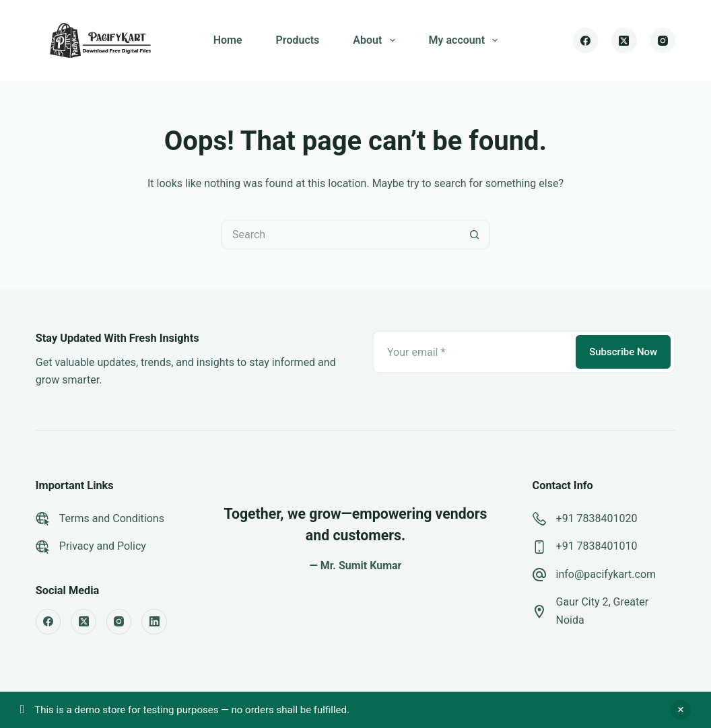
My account (466, 40)
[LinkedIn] (154, 622)
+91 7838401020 (597, 518)
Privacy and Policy (103, 546)
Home (228, 40)
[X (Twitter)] (624, 40)
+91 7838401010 (597, 546)
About (376, 40)
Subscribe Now (623, 352)
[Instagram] (663, 40)
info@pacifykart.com (606, 574)
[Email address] (473, 352)
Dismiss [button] (681, 710)
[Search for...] (340, 234)
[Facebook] (586, 40)
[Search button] (475, 234)
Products (298, 40)
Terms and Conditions (112, 518)
